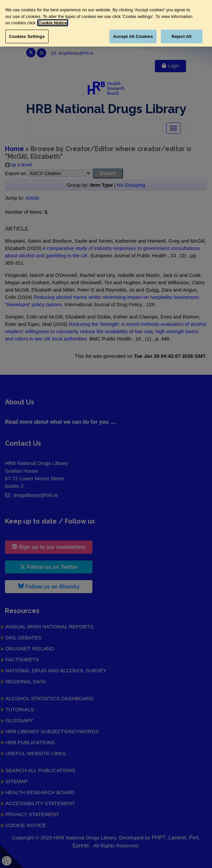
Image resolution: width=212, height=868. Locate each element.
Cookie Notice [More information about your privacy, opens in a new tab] (53, 23)
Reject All (181, 36)
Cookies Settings (27, 36)
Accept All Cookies (133, 36)
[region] (106, 23)
